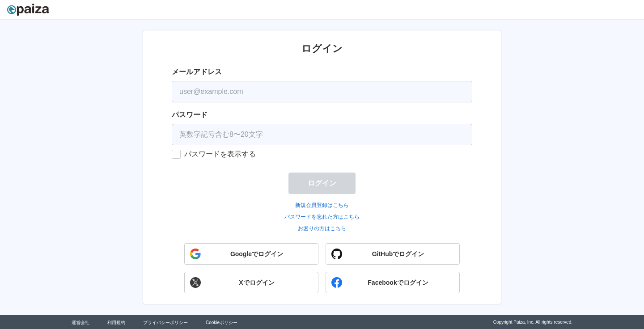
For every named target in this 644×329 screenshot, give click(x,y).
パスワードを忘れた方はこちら (322, 217)
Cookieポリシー (222, 323)
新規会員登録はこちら (322, 205)
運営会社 (80, 323)
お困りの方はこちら (322, 228)
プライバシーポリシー (165, 323)
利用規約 (116, 323)
